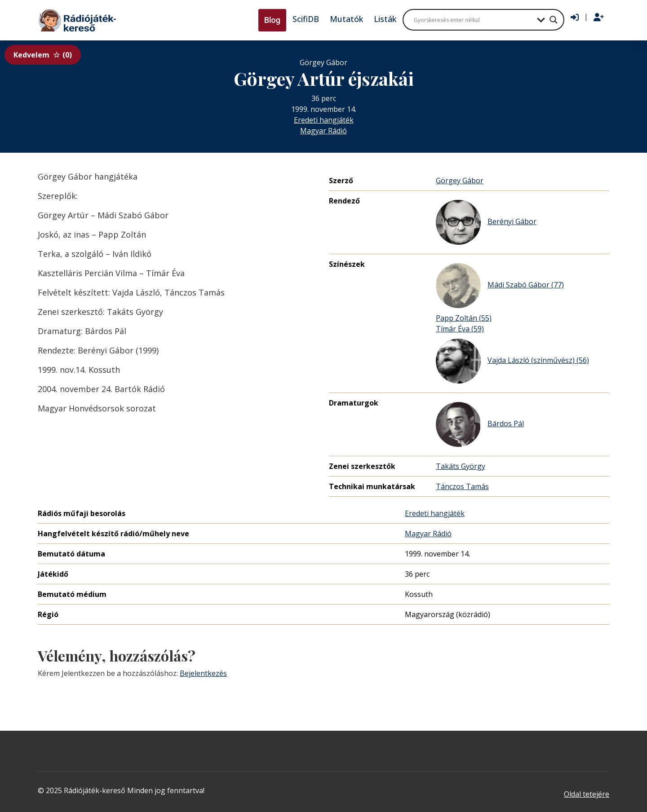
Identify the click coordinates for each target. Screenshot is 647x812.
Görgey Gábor (460, 181)
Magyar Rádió (323, 131)
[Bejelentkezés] (575, 18)
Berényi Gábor (486, 222)
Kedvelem (43, 55)
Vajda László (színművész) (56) (512, 361)
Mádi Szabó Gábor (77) (500, 286)
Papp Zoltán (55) (464, 318)
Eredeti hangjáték (324, 120)
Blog (272, 20)
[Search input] (473, 20)
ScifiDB (306, 19)
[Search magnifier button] (554, 20)
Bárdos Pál (480, 424)
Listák (385, 19)
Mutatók (346, 19)
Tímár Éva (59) (460, 329)
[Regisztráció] (599, 18)
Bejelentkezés (203, 673)
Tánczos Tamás (462, 486)
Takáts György (461, 466)
